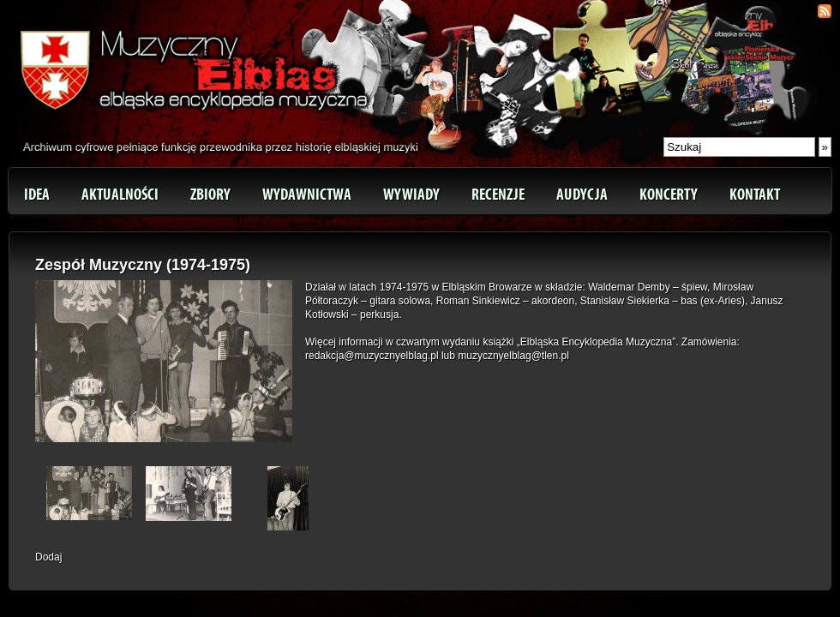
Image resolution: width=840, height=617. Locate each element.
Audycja (582, 195)
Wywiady (411, 195)
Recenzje (498, 195)
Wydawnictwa (307, 195)
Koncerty (669, 195)
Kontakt (755, 195)
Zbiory (210, 195)
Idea (37, 195)
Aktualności (120, 195)
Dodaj (48, 557)
